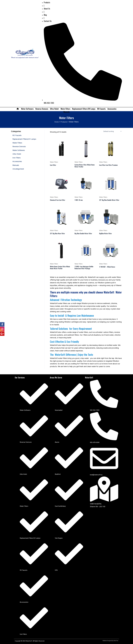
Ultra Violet (54, 109)
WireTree (116, 641)
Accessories (112, 109)
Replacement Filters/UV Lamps (84, 109)
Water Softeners (27, 109)
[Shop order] (112, 131)
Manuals (67, 112)
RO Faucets (101, 109)
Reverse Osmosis (42, 109)
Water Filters (65, 109)
